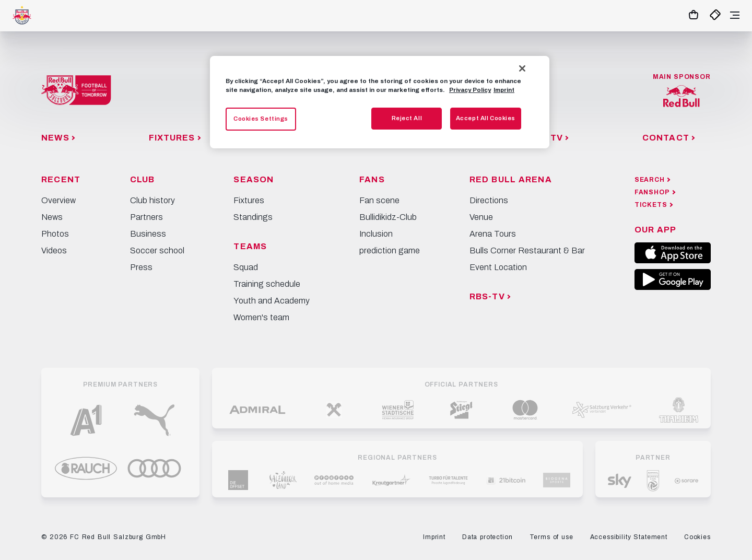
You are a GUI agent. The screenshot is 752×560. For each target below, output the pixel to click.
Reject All (407, 118)
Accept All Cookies (486, 118)
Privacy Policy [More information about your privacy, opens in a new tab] (470, 90)
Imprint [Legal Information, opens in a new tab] (504, 90)
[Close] (522, 68)
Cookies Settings (261, 119)
